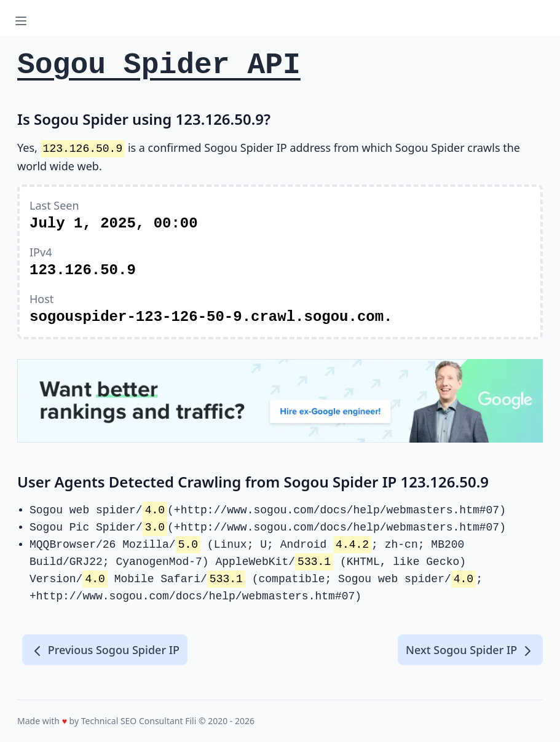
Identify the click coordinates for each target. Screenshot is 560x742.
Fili (191, 721)
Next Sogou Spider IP (470, 650)
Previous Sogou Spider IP (105, 650)
